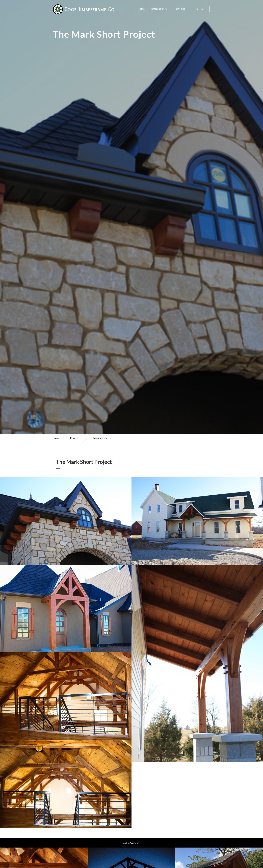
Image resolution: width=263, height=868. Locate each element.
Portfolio (180, 9)
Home (141, 9)
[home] (84, 9)
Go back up (132, 843)
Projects (74, 438)
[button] (159, 8)
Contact (200, 9)
